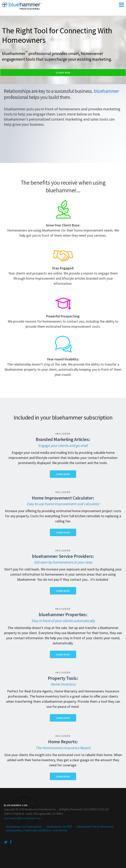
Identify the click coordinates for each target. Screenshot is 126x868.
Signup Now (63, 73)
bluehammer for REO (60, 827)
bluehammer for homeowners (24, 827)
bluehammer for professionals (95, 827)
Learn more (63, 474)
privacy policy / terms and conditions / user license (37, 830)
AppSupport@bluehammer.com (22, 818)
